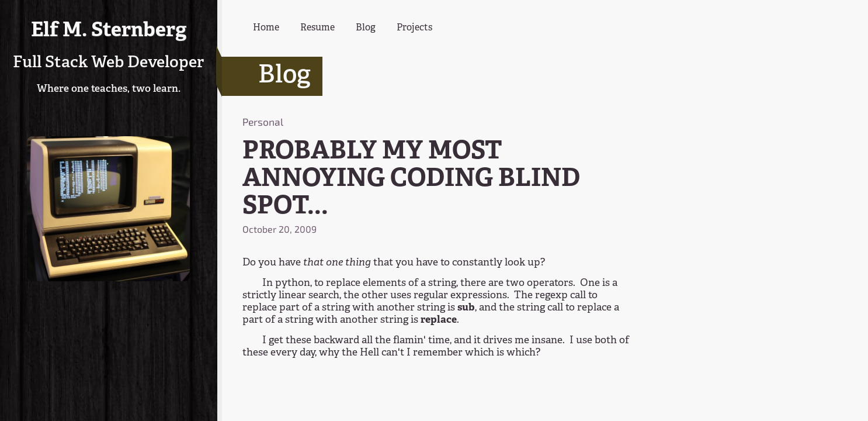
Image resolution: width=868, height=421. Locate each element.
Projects (414, 28)
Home (266, 28)
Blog (366, 28)
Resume (317, 28)
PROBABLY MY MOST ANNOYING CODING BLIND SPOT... (411, 180)
